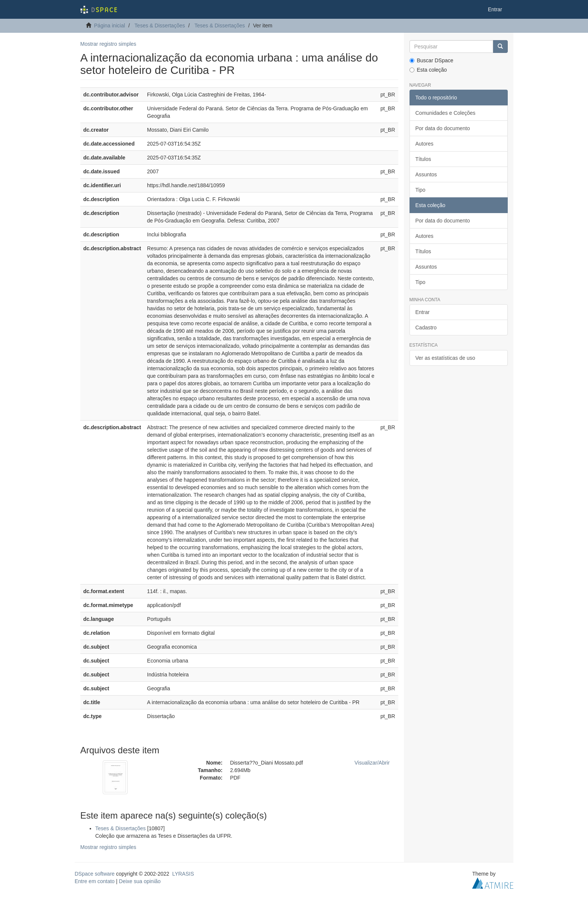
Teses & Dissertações (160, 26)
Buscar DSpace (431, 60)
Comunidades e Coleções (445, 113)
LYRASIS (183, 874)
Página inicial (110, 26)
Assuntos (426, 174)
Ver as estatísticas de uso (445, 358)
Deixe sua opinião (140, 881)
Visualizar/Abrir (372, 763)
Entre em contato (95, 881)
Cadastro (426, 328)
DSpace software (95, 874)
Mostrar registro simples (108, 44)
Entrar (423, 312)
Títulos (423, 159)
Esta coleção (428, 70)
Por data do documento (443, 128)
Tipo (421, 190)
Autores (424, 144)
